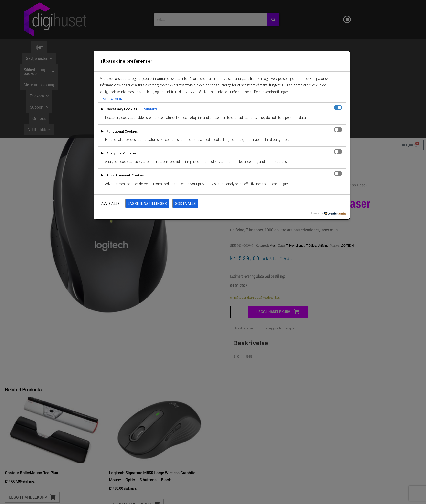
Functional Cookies (122, 131)
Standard (149, 109)
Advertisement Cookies (126, 175)
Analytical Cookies (121, 153)
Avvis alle (111, 203)
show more (114, 99)
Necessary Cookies (122, 109)
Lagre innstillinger (147, 203)
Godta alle (185, 203)
